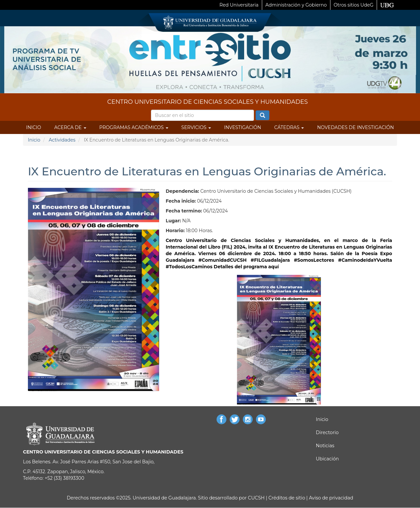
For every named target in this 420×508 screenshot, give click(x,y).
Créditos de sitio (287, 498)
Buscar (262, 116)
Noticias (325, 446)
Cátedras (289, 127)
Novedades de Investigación (355, 127)
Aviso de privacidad (331, 498)
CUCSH (256, 498)
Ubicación (327, 459)
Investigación (243, 127)
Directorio (327, 432)
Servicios (196, 127)
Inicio (34, 127)
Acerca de (70, 127)
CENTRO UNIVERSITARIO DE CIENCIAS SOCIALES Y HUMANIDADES (208, 102)
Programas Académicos (134, 127)
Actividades (62, 140)
